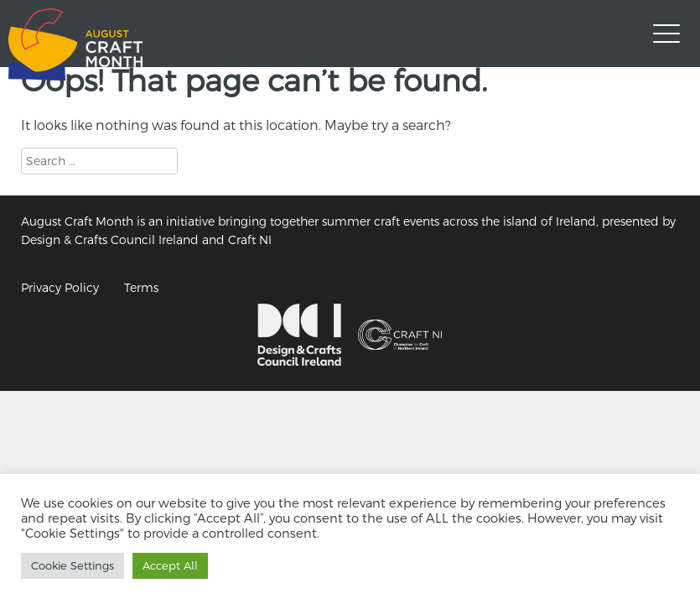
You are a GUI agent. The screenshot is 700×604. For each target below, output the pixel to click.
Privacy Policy (60, 287)
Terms (141, 287)
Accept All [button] (170, 565)
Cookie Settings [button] (73, 565)
